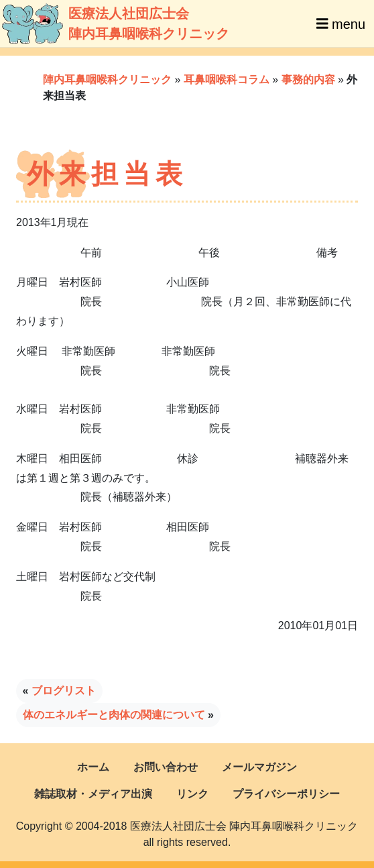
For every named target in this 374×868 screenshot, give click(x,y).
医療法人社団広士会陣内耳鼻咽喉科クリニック (96, 23)
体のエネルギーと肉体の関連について (114, 715)
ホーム (93, 767)
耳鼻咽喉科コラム (227, 79)
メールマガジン (259, 767)
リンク (192, 794)
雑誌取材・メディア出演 (93, 794)
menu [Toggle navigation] (341, 23)
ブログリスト (64, 691)
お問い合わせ (166, 767)
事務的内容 (308, 79)
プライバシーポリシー (286, 794)
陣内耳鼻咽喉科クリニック (107, 79)
